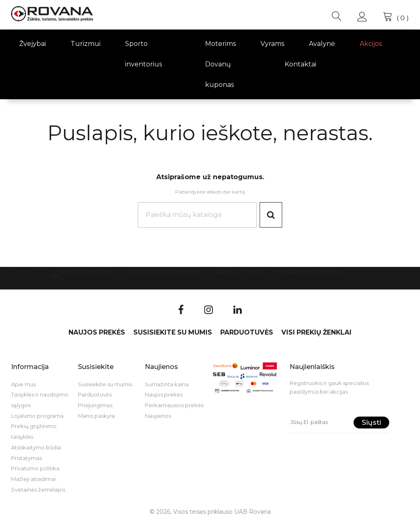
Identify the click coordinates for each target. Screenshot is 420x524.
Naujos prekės (88, 273)
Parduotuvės (238, 273)
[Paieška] (196, 215)
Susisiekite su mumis (164, 273)
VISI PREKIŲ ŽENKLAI (308, 273)
